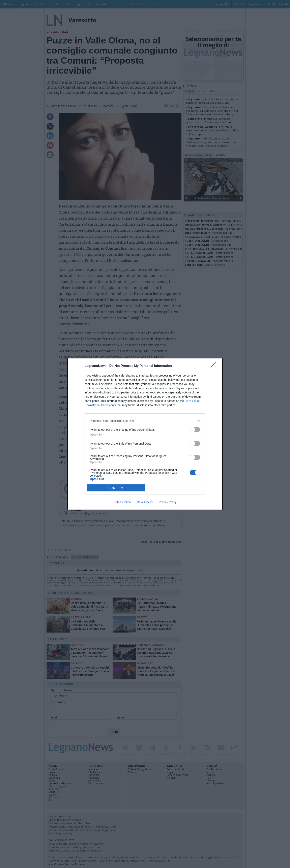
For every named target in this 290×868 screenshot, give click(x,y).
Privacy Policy (168, 502)
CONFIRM (116, 488)
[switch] (195, 430)
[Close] (215, 366)
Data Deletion (122, 502)
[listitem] (145, 421)
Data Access (145, 502)
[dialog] (145, 434)
